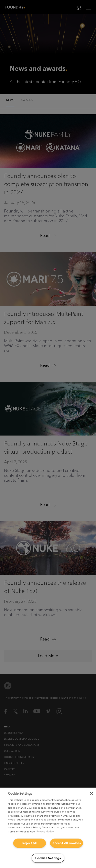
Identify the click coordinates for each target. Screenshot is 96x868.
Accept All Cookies (67, 843)
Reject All (29, 843)
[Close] (92, 793)
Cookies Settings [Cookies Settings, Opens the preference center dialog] (48, 858)
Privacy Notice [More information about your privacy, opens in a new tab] (45, 832)
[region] (48, 828)
